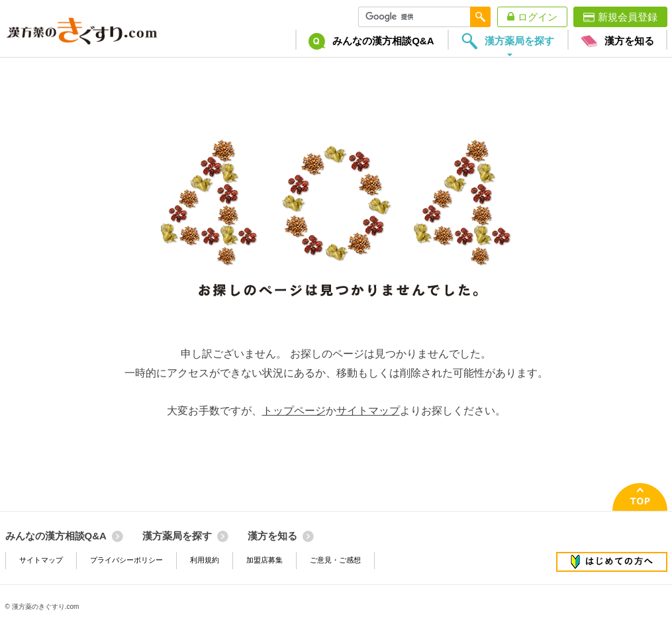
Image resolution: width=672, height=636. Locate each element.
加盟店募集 (264, 560)
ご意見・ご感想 (335, 560)
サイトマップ (368, 411)
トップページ (294, 411)
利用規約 (205, 560)
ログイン (538, 17)
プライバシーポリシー (126, 560)
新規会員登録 (628, 17)
